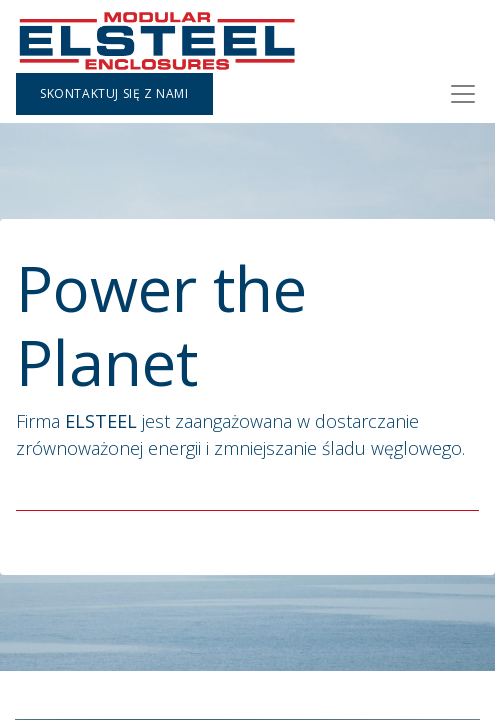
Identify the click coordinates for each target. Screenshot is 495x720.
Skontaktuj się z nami (114, 93)
